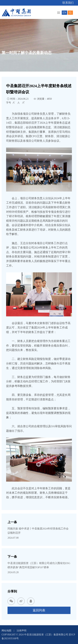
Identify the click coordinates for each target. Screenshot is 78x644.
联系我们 (68, 3)
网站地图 (6, 631)
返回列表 (39, 610)
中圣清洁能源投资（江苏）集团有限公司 (47, 635)
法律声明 (22, 631)
